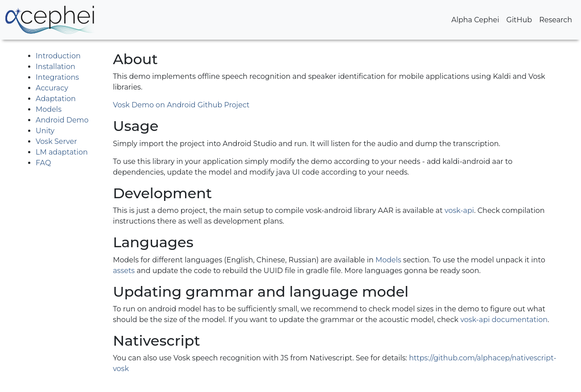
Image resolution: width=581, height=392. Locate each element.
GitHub (519, 20)
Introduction (58, 56)
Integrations (57, 77)
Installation (56, 67)
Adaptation (56, 99)
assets (124, 271)
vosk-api (459, 210)
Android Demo (62, 120)
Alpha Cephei (475, 20)
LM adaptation (62, 152)
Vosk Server (56, 141)
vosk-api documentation (504, 320)
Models (49, 109)
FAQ (43, 163)
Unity (45, 131)
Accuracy (52, 88)
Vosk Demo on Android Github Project (181, 105)
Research (556, 20)
